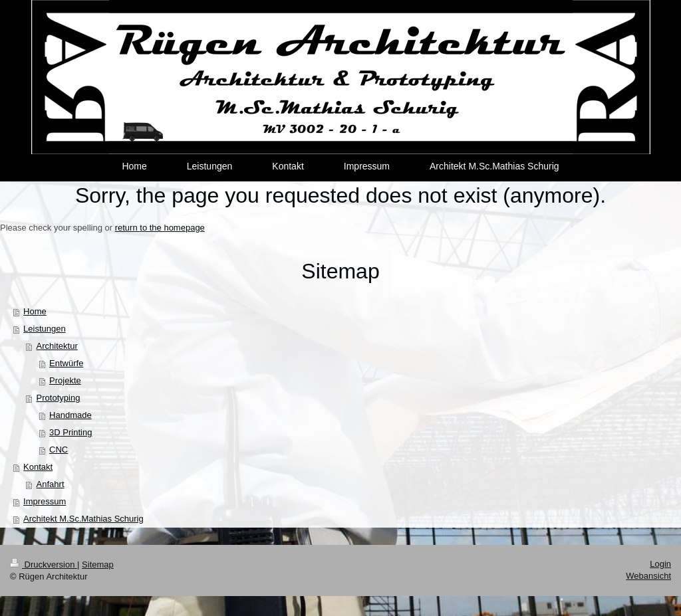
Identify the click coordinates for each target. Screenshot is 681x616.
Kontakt (38, 467)
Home (35, 311)
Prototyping (59, 398)
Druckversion (44, 565)
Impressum (45, 501)
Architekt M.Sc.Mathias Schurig (83, 519)
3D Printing (70, 432)
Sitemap (98, 565)
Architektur (57, 346)
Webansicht (648, 576)
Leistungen (45, 329)
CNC (59, 450)
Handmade (70, 415)
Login (660, 564)
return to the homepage (160, 228)
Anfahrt (51, 484)
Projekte (65, 380)
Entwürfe (66, 363)
